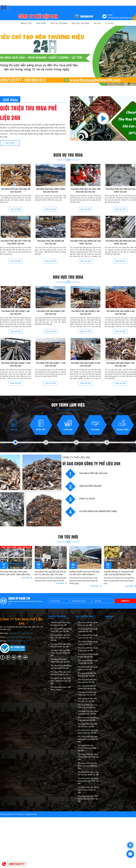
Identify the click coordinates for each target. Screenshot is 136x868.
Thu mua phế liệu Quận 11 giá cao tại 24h (88, 655)
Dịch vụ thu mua (59, 23)
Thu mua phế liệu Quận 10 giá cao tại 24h (88, 662)
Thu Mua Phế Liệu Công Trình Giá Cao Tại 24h (61, 630)
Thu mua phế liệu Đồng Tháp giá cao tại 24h (88, 719)
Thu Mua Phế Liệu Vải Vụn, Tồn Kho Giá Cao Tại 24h (60, 638)
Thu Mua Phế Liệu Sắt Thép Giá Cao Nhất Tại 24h (60, 653)
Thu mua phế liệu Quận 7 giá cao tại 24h (88, 624)
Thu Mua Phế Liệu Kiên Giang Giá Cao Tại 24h (88, 731)
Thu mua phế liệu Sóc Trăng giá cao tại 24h (87, 693)
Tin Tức (97, 23)
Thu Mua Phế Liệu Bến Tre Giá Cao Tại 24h (88, 725)
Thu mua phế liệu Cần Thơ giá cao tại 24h (87, 700)
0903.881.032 (27, 633)
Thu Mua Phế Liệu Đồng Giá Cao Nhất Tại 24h (61, 667)
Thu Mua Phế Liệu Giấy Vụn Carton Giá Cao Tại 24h (61, 681)
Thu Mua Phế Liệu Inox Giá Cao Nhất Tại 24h (61, 673)
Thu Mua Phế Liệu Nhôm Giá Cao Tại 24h (60, 660)
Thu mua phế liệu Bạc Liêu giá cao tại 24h (87, 681)
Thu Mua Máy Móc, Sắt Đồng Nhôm (60, 688)
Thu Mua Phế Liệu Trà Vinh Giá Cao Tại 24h (87, 706)
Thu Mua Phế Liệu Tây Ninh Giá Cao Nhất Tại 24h (87, 766)
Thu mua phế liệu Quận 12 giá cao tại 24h (88, 649)
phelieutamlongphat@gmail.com (18, 637)
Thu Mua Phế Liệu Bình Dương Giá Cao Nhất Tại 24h (88, 781)
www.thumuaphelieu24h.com (19, 641)
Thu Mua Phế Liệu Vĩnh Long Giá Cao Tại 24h (88, 712)
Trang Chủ (26, 23)
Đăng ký (125, 601)
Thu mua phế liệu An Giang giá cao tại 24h (87, 687)
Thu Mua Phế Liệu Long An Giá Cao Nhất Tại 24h (88, 773)
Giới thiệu (41, 23)
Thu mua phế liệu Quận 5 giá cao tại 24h (88, 636)
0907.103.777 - (16, 633)
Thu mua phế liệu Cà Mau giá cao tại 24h (87, 674)
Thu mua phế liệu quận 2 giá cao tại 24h (88, 668)
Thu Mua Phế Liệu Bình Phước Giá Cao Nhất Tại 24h (88, 757)
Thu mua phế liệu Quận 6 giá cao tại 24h (88, 630)
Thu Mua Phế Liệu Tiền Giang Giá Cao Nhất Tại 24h (88, 799)
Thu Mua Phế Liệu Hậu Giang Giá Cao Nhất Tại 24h (88, 739)
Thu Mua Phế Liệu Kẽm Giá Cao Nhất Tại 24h (61, 645)
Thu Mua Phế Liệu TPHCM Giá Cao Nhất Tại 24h (87, 748)
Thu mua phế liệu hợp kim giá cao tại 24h (60, 624)
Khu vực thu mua (80, 23)
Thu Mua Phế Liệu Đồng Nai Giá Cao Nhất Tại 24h (88, 790)
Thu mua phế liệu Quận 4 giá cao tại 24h (88, 643)
